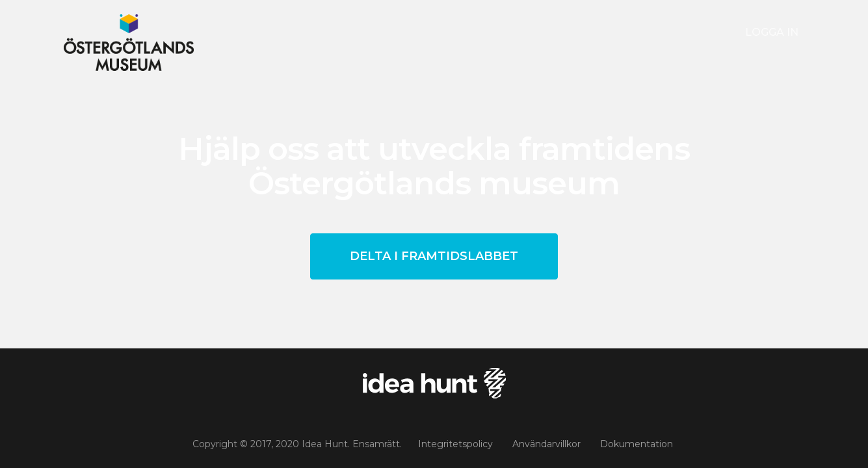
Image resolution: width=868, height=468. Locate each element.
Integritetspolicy (455, 444)
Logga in (772, 32)
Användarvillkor (546, 444)
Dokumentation (637, 444)
